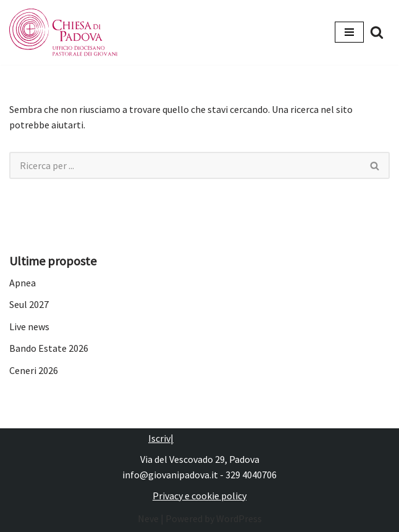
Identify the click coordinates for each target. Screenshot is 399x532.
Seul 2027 (29, 304)
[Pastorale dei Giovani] (63, 32)
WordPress (239, 518)
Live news (29, 326)
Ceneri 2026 (34, 370)
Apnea (23, 283)
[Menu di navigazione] (349, 32)
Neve (148, 518)
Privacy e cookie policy (199, 496)
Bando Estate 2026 (49, 348)
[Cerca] (377, 32)
